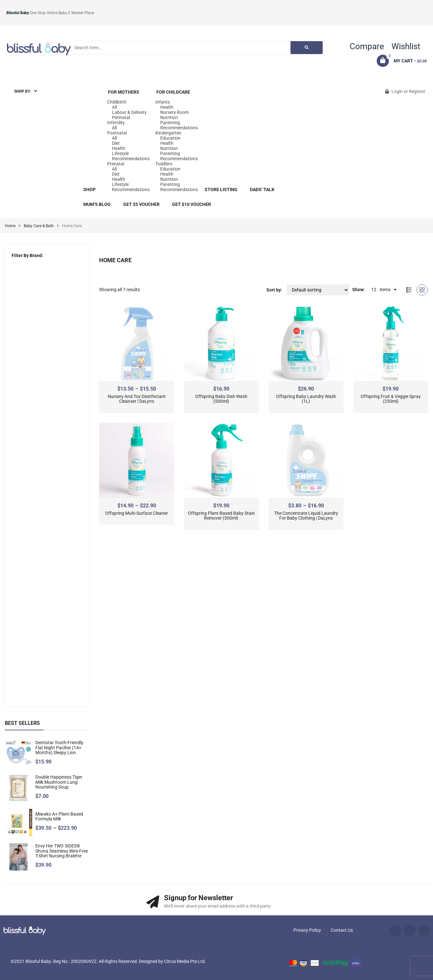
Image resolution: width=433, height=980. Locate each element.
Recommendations (131, 159)
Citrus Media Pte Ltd (184, 961)
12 (374, 290)
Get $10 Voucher (192, 204)
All (114, 107)
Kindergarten (168, 133)
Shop (89, 190)
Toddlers (164, 164)
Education (170, 138)
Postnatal (117, 133)
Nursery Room (175, 112)
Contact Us (342, 930)
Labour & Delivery (129, 112)
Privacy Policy (307, 930)
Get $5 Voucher (141, 204)
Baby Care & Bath (39, 226)
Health (119, 148)
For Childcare (173, 92)
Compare (367, 46)
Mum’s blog (97, 204)
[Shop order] (318, 290)
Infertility (116, 123)
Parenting (170, 123)
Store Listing (221, 190)
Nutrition (169, 117)
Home (10, 226)
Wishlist (406, 46)
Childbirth (117, 102)
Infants (163, 102)
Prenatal (116, 164)
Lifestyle (120, 153)
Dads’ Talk (262, 190)
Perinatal (121, 117)
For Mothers (124, 92)
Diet (116, 143)
